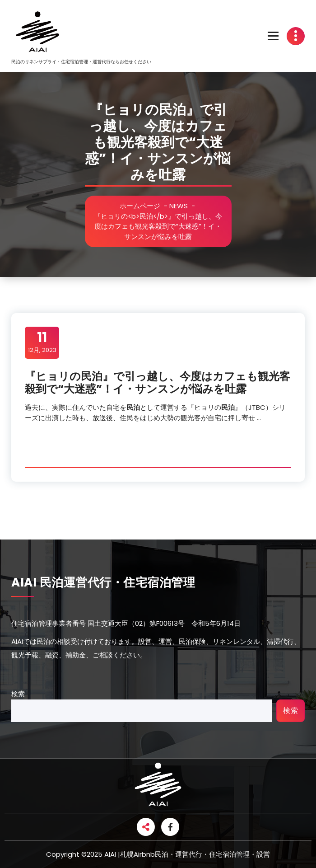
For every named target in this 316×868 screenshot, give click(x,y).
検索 (18, 694)
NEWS (180, 206)
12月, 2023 (42, 342)
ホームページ (142, 206)
